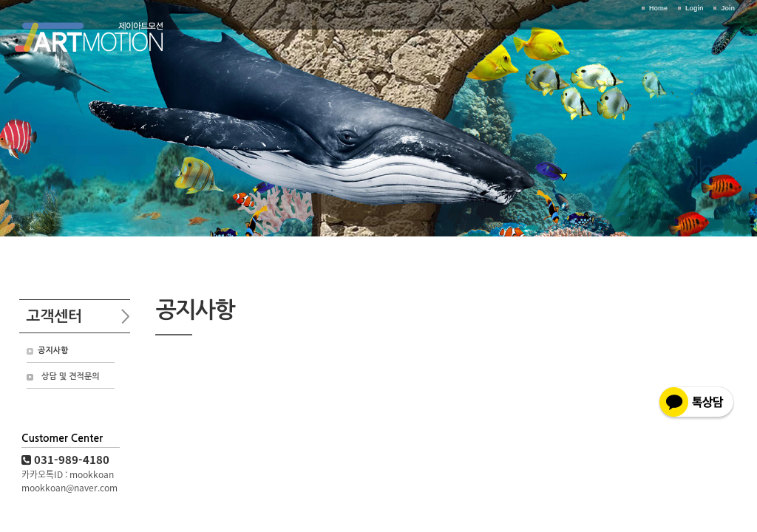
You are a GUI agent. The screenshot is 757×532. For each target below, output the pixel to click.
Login (695, 8)
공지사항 (53, 351)
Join (728, 8)
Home (658, 8)
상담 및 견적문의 (71, 376)
